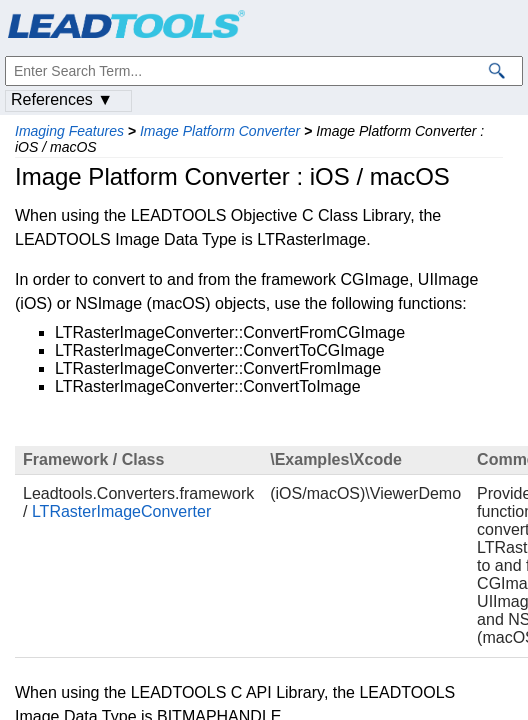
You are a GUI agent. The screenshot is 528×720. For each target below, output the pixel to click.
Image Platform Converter (220, 131)
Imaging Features (69, 131)
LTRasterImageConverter (121, 511)
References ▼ (62, 99)
